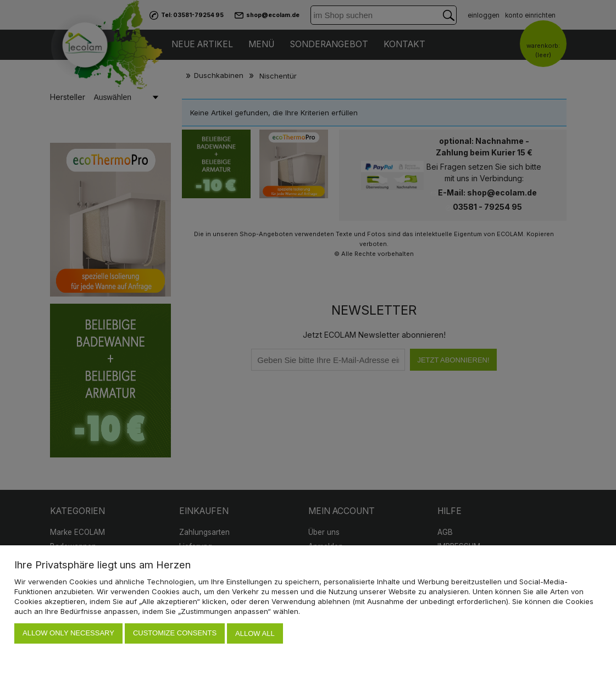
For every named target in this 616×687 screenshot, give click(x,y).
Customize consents (175, 634)
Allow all (255, 634)
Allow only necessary (68, 634)
